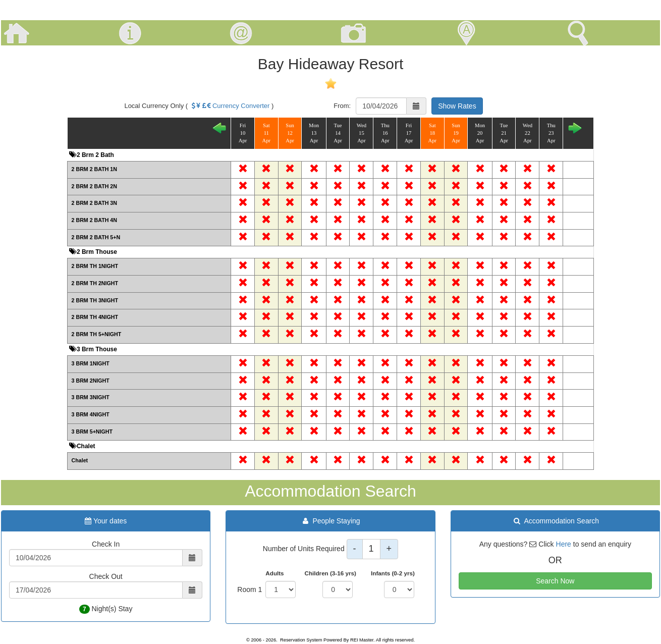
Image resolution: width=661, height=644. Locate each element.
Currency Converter (230, 106)
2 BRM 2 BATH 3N (94, 203)
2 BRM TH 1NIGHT (95, 266)
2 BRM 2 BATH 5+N (96, 237)
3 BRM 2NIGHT (91, 381)
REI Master (362, 640)
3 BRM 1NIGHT (91, 363)
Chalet (85, 446)
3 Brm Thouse (96, 349)
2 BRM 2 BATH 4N (94, 220)
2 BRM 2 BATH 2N (94, 186)
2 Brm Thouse (96, 252)
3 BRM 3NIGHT (91, 397)
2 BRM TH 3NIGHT (95, 300)
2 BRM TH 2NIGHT (95, 283)
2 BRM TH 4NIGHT (95, 317)
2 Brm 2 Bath (95, 155)
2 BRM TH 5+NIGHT (97, 334)
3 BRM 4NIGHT (91, 414)
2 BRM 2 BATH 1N (94, 169)
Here (564, 544)
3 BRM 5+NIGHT (92, 432)
